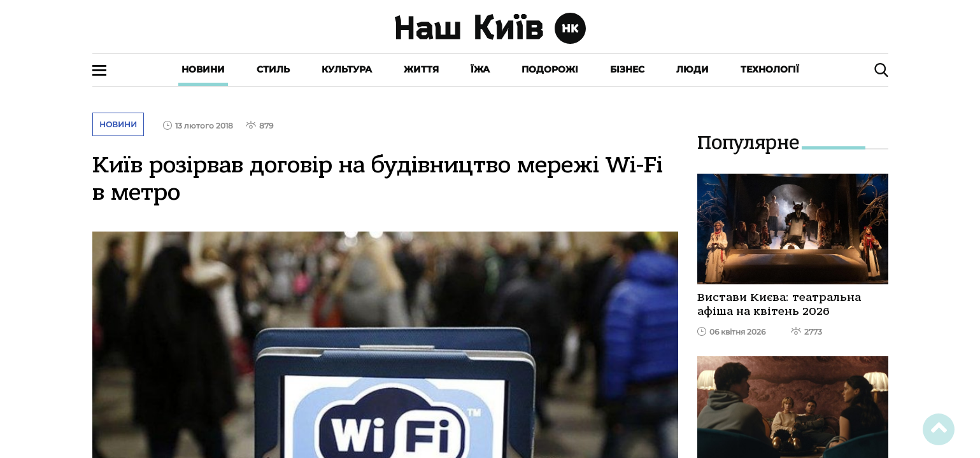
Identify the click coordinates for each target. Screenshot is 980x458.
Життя (421, 69)
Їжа (480, 69)
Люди (692, 69)
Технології (770, 69)
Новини (203, 69)
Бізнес (627, 69)
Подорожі (550, 69)
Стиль (273, 69)
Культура (347, 69)
